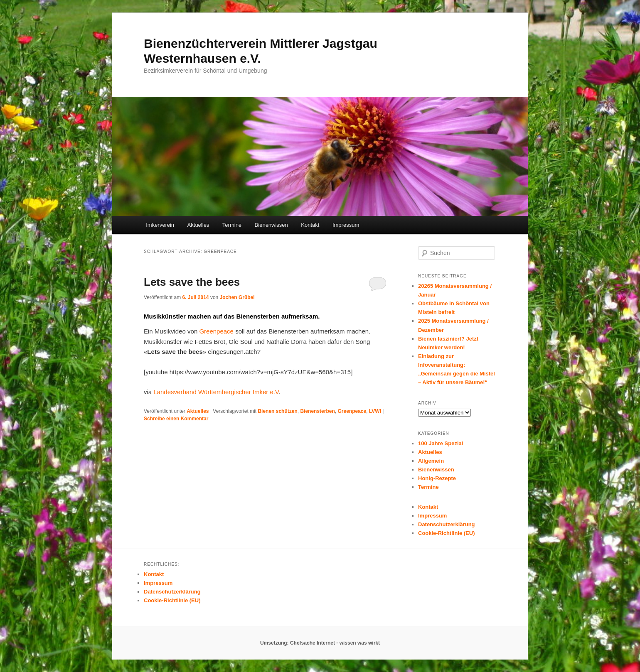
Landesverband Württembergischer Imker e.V (216, 392)
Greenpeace (216, 331)
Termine (232, 225)
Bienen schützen (277, 411)
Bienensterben (317, 411)
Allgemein (431, 461)
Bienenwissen (271, 225)
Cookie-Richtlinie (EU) (447, 533)
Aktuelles (198, 225)
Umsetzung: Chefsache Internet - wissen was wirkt (320, 643)
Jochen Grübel (237, 297)
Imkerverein (160, 225)
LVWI (375, 411)
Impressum (346, 225)
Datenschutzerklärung (447, 524)
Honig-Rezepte (437, 478)
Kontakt (310, 225)
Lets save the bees (192, 282)
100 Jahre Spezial (441, 443)
